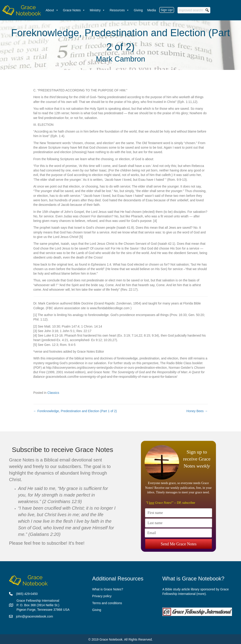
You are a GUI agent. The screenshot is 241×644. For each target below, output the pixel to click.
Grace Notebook (111, 639)
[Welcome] (22, 10)
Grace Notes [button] (74, 10)
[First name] (179, 513)
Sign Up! (167, 10)
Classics (53, 393)
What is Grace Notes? (108, 589)
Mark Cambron (120, 59)
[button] (207, 10)
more (201, 594)
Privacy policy (102, 596)
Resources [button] (119, 10)
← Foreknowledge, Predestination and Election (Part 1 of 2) (75, 411)
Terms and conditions (107, 603)
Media (152, 10)
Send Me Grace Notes (179, 541)
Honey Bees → (197, 411)
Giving (138, 10)
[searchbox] (194, 10)
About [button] (52, 10)
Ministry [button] (97, 10)
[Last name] (179, 523)
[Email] (178, 533)
